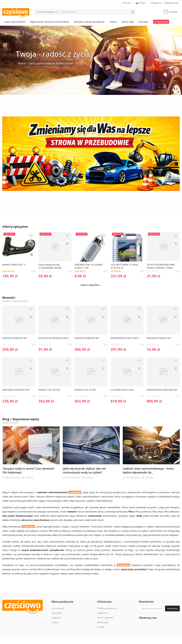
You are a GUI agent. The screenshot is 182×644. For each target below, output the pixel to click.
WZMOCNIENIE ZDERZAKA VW (162, 390)
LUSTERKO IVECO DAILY (123, 390)
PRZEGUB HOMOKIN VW (14, 338)
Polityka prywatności (107, 608)
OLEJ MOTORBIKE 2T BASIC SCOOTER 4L (125, 266)
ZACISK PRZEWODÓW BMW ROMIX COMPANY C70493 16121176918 (161, 266)
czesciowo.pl (58, 608)
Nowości (9, 298)
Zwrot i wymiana (105, 618)
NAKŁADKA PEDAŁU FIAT (159, 338)
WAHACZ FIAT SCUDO (49, 390)
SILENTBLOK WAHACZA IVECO (54, 338)
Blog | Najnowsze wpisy (21, 419)
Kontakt (101, 627)
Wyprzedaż (57, 613)
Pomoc (55, 622)
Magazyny (56, 618)
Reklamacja (103, 622)
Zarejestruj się (171, 3)
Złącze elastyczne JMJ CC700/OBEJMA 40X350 (50, 266)
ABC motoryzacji (11, 478)
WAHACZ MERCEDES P (14, 265)
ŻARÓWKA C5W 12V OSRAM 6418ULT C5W (89, 266)
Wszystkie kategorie (46, 12)
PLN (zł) (127, 3)
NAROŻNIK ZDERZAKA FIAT (16, 390)
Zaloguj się (156, 3)
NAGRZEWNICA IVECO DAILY (125, 338)
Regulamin (102, 613)
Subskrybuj (172, 608)
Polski (142, 3)
